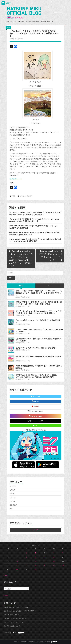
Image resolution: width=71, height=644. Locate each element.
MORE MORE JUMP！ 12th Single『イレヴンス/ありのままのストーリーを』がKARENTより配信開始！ (35, 240)
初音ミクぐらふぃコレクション (14, 622)
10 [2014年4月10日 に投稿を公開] (45, 557)
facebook (36, 401)
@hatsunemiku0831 (35, 421)
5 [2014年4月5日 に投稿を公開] (63, 553)
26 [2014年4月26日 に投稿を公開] (63, 566)
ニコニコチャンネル (35, 411)
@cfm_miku (35, 396)
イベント (13, 486)
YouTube (36, 406)
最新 (21, 286)
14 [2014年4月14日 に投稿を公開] (17, 561)
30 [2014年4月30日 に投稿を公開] (35, 570)
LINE (35, 426)
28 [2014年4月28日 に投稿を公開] (17, 570)
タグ (50, 286)
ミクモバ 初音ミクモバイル (13, 615)
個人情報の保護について (12, 626)
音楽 (8, 28)
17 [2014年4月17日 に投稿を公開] (45, 561)
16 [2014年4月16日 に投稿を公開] (35, 561)
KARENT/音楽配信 (26, 196)
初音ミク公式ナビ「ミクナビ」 (36, 430)
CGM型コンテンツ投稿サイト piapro (16, 607)
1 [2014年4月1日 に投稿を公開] (26, 553)
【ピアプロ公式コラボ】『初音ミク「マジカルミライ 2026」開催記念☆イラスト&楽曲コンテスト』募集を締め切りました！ (39, 293)
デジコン (13, 497)
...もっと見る (36, 530)
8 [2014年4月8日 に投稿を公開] (26, 557)
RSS (6, 596)
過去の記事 (13, 505)
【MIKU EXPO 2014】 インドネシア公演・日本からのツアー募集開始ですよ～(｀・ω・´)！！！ (50, 256)
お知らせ (13, 490)
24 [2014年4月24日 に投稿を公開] (45, 566)
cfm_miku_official (35, 416)
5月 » (7, 575)
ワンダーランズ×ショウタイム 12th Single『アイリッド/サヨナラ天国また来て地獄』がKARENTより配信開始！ (35, 213)
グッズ (12, 494)
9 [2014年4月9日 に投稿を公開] (35, 557)
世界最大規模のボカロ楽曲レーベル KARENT (19, 611)
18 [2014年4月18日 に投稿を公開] (54, 561)
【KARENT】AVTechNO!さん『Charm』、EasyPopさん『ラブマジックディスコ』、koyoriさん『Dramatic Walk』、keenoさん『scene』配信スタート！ (21, 259)
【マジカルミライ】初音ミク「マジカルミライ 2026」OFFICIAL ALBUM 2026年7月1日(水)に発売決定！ (34, 220)
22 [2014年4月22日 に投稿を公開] (26, 566)
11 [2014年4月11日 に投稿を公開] (54, 557)
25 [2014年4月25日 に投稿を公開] (54, 566)
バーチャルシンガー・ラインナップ (15, 619)
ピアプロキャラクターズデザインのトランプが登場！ (36, 348)
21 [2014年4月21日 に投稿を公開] (17, 566)
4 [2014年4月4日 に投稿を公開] (54, 553)
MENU (6, 3)
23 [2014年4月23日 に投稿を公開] (35, 566)
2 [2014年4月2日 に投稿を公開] (35, 553)
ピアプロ (13, 501)
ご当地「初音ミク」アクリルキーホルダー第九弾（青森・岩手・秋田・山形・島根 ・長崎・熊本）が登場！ (39, 303)
